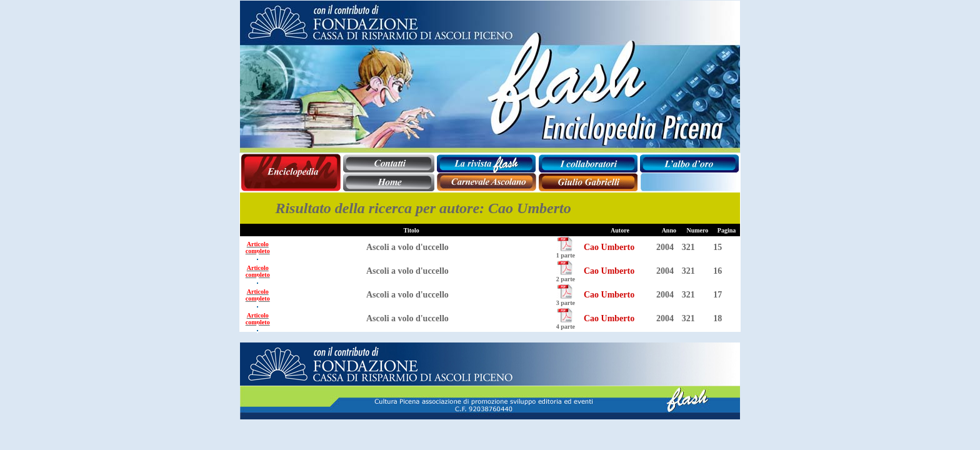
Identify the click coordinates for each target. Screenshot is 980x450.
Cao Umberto (609, 247)
